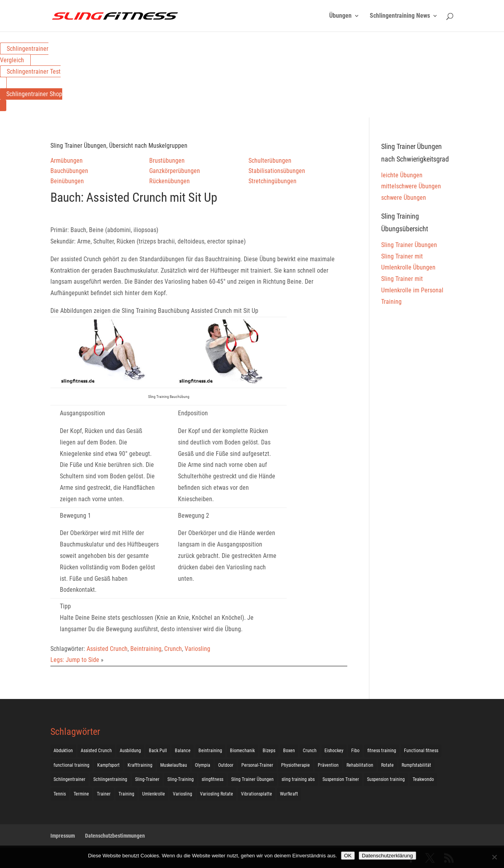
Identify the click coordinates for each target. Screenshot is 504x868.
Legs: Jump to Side (75, 660)
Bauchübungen (69, 171)
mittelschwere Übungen (411, 186)
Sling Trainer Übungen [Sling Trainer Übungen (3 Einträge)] (252, 779)
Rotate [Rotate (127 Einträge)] (387, 765)
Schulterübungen (270, 161)
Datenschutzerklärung (387, 856)
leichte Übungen (402, 175)
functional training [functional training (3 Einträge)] (71, 765)
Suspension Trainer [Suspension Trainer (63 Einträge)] (341, 779)
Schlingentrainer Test (34, 72)
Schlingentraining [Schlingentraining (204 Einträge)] (110, 779)
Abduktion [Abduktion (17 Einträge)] (63, 751)
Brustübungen (167, 161)
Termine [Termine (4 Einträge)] (81, 794)
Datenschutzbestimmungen (115, 836)
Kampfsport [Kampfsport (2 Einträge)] (108, 765)
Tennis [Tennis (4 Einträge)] (60, 794)
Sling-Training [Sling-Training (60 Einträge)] (181, 779)
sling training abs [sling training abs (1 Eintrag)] (298, 779)
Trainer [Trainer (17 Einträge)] (104, 794)
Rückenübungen (170, 181)
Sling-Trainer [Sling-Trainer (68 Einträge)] (147, 779)
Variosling (197, 649)
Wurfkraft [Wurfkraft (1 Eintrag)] (289, 794)
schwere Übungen (404, 198)
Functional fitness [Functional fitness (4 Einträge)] (421, 751)
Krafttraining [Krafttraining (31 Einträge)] (140, 765)
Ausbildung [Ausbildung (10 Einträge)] (130, 751)
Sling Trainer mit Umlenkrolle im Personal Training (412, 290)
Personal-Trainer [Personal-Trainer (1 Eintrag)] (257, 765)
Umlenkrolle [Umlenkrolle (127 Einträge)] (154, 794)
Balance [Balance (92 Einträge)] (183, 751)
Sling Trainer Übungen (409, 245)
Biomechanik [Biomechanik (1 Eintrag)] (242, 751)
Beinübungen (67, 181)
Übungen (340, 16)
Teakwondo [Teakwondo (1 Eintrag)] (423, 779)
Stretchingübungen (272, 181)
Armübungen (67, 161)
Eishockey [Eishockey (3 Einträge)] (334, 751)
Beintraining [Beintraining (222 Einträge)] (210, 751)
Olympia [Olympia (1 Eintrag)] (203, 765)
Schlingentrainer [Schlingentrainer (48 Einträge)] (69, 779)
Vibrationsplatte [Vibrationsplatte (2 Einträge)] (257, 794)
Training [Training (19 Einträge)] (126, 794)
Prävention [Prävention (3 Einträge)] (328, 765)
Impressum (63, 836)
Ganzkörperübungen (175, 171)
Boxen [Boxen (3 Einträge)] (289, 751)
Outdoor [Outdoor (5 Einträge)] (226, 765)
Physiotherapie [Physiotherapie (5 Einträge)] (296, 765)
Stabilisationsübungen (277, 171)
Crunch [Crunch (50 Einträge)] (310, 751)
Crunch (173, 649)
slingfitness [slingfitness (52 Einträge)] (212, 779)
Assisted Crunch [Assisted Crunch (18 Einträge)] (96, 751)
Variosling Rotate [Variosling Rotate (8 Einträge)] (217, 794)
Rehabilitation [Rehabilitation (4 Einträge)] (360, 765)
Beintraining (146, 649)
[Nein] (494, 857)
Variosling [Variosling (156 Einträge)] (183, 794)
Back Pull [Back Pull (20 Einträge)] (158, 751)
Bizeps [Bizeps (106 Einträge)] (269, 751)
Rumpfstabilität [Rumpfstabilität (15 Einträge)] (416, 765)
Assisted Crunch (107, 649)
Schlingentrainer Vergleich (24, 54)
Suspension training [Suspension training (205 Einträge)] (386, 779)
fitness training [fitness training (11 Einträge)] (382, 751)
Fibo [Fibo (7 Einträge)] (355, 751)
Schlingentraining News (400, 16)
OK (348, 856)
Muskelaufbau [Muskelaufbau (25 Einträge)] (174, 765)
